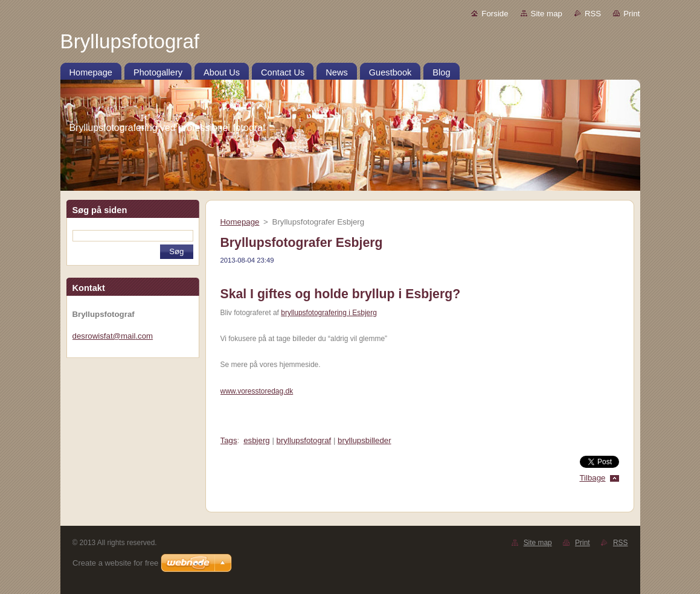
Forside (495, 14)
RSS (593, 14)
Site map (547, 14)
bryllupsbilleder (364, 440)
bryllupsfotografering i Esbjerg (329, 313)
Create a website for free (115, 563)
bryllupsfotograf (304, 440)
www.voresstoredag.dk (257, 391)
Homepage (240, 222)
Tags (229, 440)
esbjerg (257, 440)
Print (631, 14)
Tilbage (592, 478)
